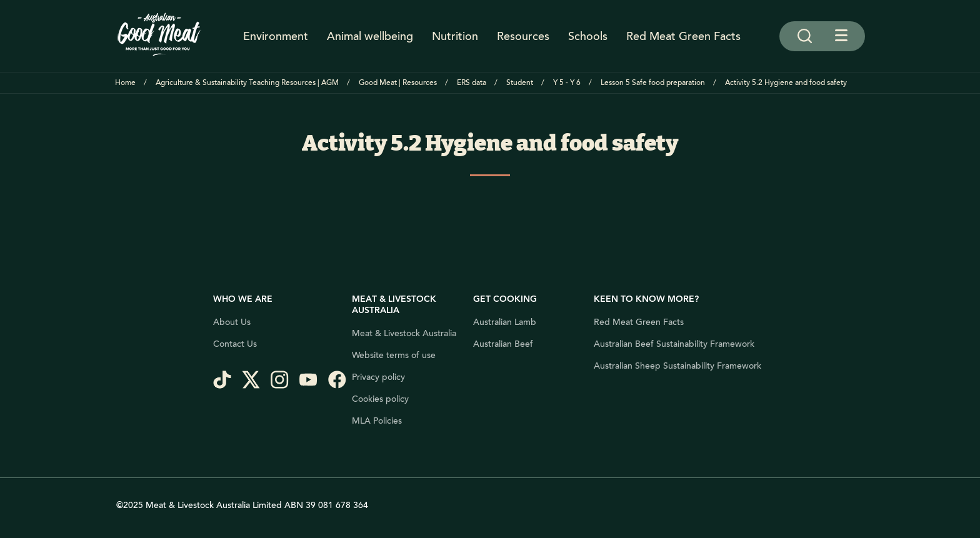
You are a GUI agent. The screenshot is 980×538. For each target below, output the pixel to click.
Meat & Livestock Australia (404, 334)
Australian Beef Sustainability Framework (674, 344)
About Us (232, 322)
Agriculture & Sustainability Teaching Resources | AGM (247, 83)
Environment (276, 36)
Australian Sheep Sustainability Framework (677, 366)
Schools (588, 36)
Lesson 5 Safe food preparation (653, 83)
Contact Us (235, 344)
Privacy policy (378, 377)
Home (125, 83)
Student (520, 83)
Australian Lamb (505, 322)
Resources (523, 36)
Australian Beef (503, 344)
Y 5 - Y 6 (567, 83)
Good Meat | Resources (398, 83)
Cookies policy (380, 399)
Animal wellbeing (370, 36)
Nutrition (455, 36)
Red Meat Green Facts (683, 36)
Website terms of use (394, 356)
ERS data (472, 83)
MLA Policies (377, 421)
